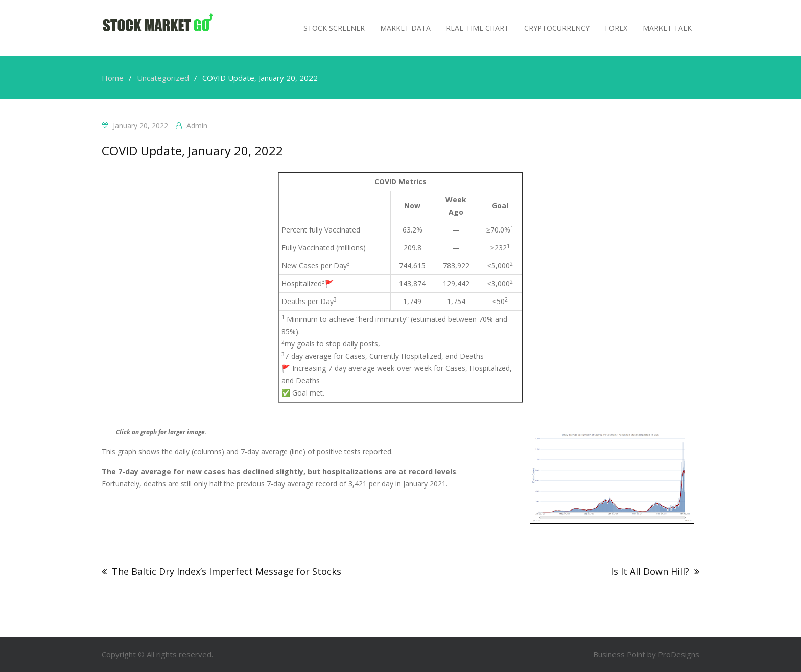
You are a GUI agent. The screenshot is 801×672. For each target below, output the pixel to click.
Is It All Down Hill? (650, 571)
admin (197, 125)
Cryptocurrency (557, 28)
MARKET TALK (667, 28)
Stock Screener (334, 28)
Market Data (405, 28)
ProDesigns (679, 654)
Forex (616, 28)
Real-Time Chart (477, 28)
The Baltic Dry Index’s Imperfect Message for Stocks (227, 571)
